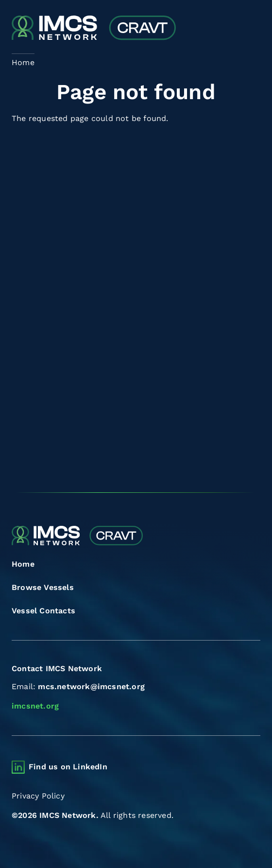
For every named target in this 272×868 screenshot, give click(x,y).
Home (23, 564)
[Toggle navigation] (252, 28)
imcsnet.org (35, 706)
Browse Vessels (43, 587)
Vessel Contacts (43, 611)
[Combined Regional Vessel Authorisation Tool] (94, 29)
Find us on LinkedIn (68, 767)
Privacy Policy (38, 796)
